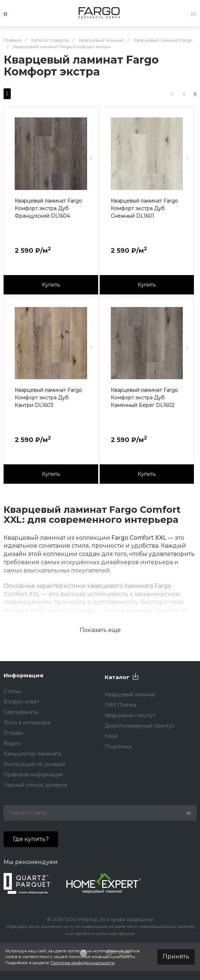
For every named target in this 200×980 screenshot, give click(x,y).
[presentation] (10, 158)
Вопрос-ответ (22, 702)
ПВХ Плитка (120, 705)
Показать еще (100, 630)
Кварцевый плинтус (130, 715)
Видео (12, 743)
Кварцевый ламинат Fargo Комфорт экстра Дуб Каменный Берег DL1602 (144, 398)
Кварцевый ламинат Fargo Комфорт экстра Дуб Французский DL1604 (48, 208)
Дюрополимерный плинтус (140, 726)
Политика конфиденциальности (83, 963)
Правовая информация (33, 775)
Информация (23, 675)
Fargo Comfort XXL (139, 538)
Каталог (117, 677)
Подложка (118, 747)
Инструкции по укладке (35, 764)
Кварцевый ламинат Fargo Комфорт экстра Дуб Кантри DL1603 (48, 398)
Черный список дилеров (35, 785)
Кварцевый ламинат (130, 695)
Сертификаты (21, 712)
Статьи (12, 691)
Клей (111, 736)
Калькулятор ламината (32, 754)
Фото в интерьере (27, 723)
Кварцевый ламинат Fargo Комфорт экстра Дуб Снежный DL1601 (144, 208)
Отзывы (13, 733)
